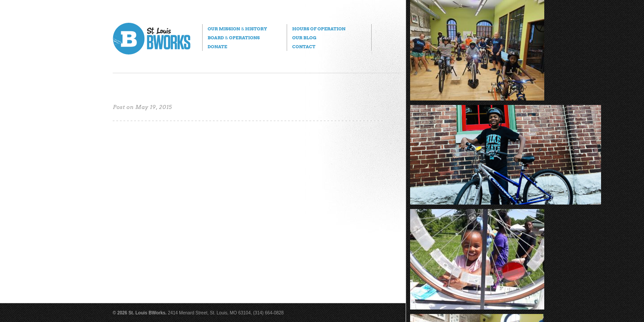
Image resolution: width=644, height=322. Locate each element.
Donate (217, 46)
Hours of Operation (319, 29)
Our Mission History (237, 29)
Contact (304, 46)
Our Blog (304, 38)
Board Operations (234, 38)
